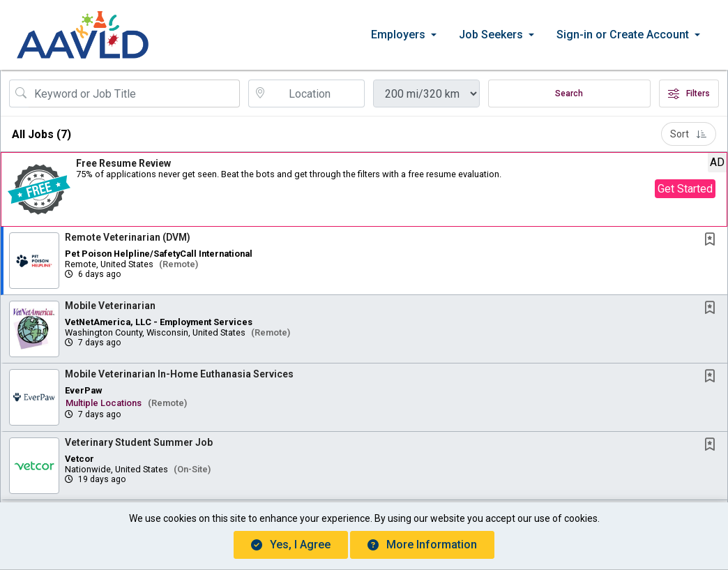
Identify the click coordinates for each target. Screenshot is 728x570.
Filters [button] (689, 94)
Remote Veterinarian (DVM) (128, 237)
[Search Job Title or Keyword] (134, 93)
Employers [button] (398, 35)
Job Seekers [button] (491, 35)
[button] (364, 189)
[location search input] (316, 93)
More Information (422, 545)
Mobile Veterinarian (110, 306)
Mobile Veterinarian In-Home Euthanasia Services (179, 374)
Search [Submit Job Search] (569, 93)
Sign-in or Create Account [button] (623, 35)
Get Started (685, 189)
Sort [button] (689, 134)
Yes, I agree (291, 545)
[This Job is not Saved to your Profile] (713, 240)
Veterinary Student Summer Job (139, 442)
